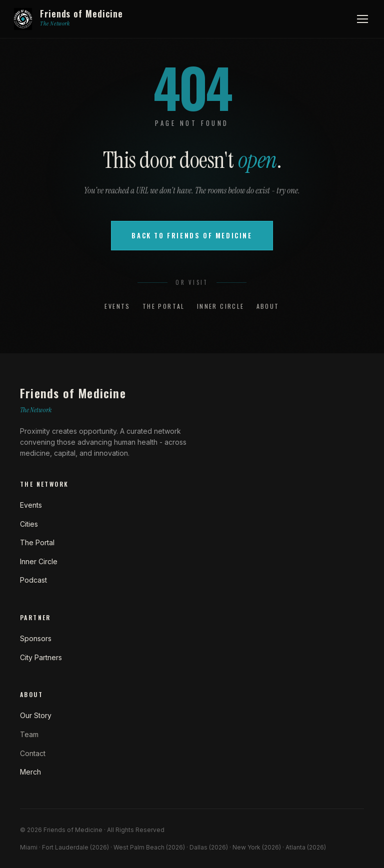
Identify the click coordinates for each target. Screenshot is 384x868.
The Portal (164, 306)
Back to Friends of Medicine (192, 235)
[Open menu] (362, 19)
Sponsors (36, 638)
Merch (30, 772)
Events (117, 306)
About (268, 306)
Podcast (33, 580)
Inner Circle (221, 306)
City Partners (41, 657)
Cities (29, 524)
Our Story (36, 715)
